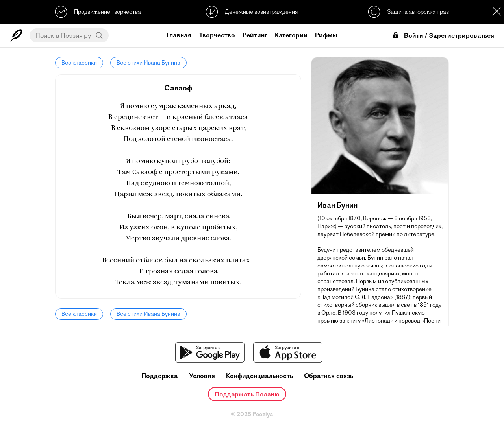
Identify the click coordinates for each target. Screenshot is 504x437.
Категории (291, 35)
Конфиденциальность (259, 376)
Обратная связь (329, 376)
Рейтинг (255, 35)
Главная (179, 35)
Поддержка (160, 376)
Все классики (79, 63)
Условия (202, 376)
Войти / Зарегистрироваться (443, 36)
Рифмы (326, 35)
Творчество (217, 35)
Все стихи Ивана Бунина (148, 63)
